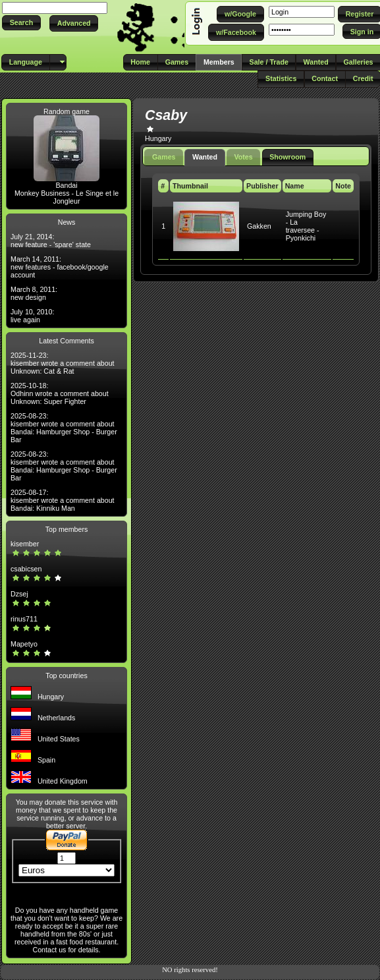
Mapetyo (24, 644)
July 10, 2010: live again (32, 316)
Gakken (259, 226)
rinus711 (24, 619)
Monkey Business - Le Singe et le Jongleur (67, 197)
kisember (25, 544)
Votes (244, 157)
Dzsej (19, 594)
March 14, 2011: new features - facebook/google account (60, 267)
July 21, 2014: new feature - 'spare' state (51, 241)
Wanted (205, 157)
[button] (21, 23)
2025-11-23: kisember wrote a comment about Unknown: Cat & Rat (63, 363)
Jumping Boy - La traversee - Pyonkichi (306, 226)
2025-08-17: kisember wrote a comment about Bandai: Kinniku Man (63, 500)
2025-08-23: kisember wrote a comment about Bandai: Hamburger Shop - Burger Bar (64, 428)
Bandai (66, 185)
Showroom (287, 157)
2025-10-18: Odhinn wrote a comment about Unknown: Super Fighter (60, 393)
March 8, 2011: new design (34, 293)
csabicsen (26, 569)
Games (164, 157)
